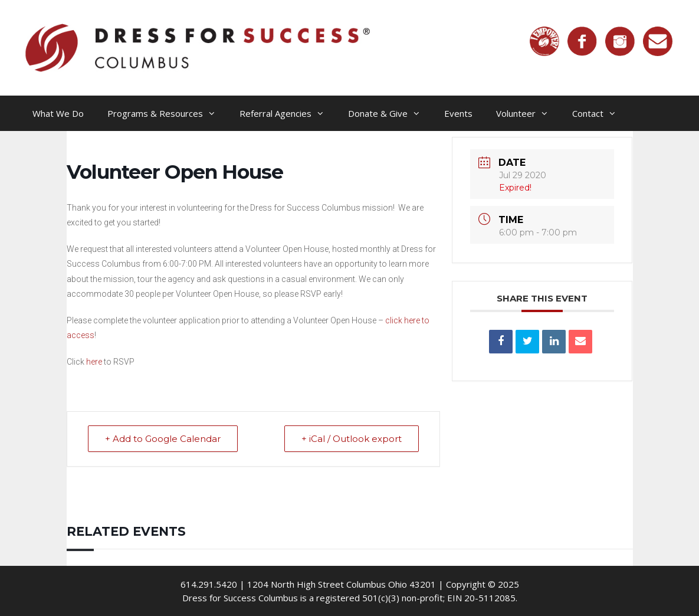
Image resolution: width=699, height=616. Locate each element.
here (94, 362)
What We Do (58, 113)
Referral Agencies (288, 113)
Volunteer (528, 113)
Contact (600, 113)
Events (458, 113)
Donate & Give (390, 113)
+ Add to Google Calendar (163, 439)
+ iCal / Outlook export (352, 439)
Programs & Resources (168, 113)
